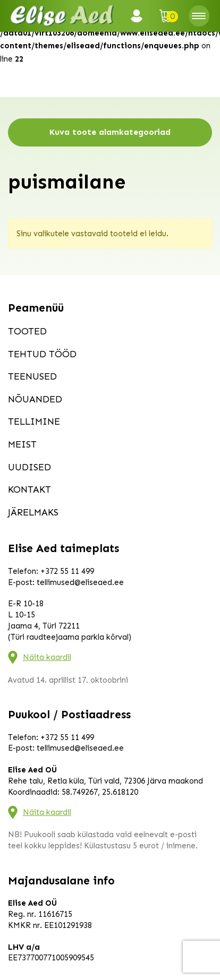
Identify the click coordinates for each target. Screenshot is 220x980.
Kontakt (29, 489)
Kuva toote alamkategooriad (110, 132)
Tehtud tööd (42, 354)
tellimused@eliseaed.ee (80, 582)
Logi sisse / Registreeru (140, 16)
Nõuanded (35, 399)
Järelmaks (33, 512)
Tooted (27, 331)
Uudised (29, 467)
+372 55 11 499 (67, 571)
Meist (22, 444)
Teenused (32, 376)
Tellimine (34, 422)
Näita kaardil (47, 657)
